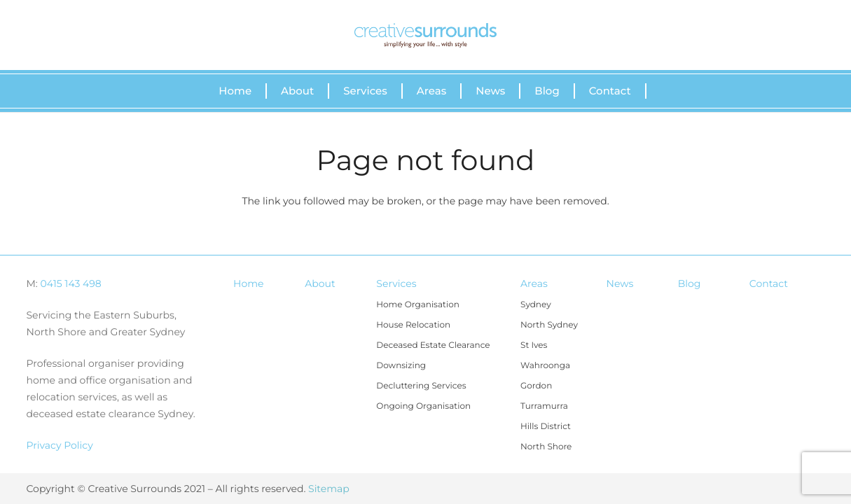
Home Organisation (417, 305)
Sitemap (329, 489)
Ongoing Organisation (423, 406)
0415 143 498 (71, 283)
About (320, 283)
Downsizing (401, 366)
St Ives (534, 345)
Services (396, 283)
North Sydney (549, 325)
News (620, 283)
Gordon (536, 386)
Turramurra (544, 406)
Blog (690, 283)
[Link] (425, 35)
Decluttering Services (421, 386)
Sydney (536, 305)
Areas (534, 283)
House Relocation (413, 325)
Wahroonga (545, 366)
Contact (769, 283)
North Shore (546, 447)
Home (248, 283)
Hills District (546, 427)
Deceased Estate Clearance (433, 345)
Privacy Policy (60, 445)
